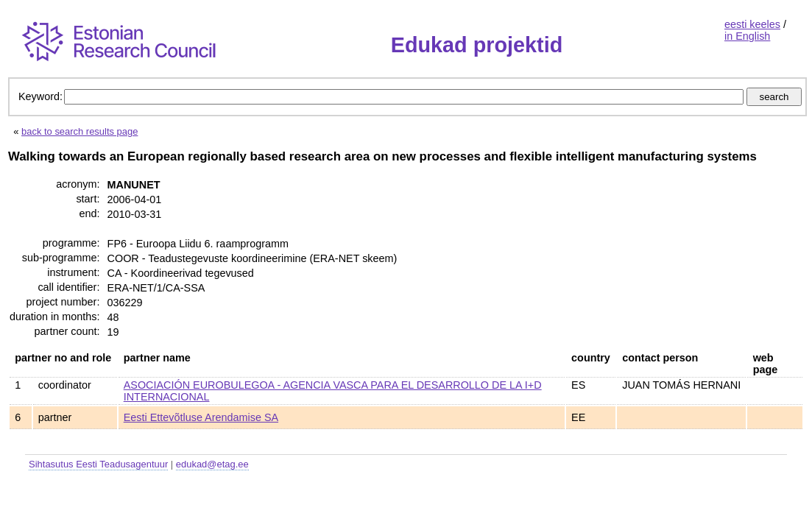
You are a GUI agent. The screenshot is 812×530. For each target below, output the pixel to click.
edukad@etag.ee (212, 464)
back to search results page (80, 131)
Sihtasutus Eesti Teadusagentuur (98, 464)
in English (747, 36)
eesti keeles (752, 24)
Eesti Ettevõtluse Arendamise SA (201, 417)
